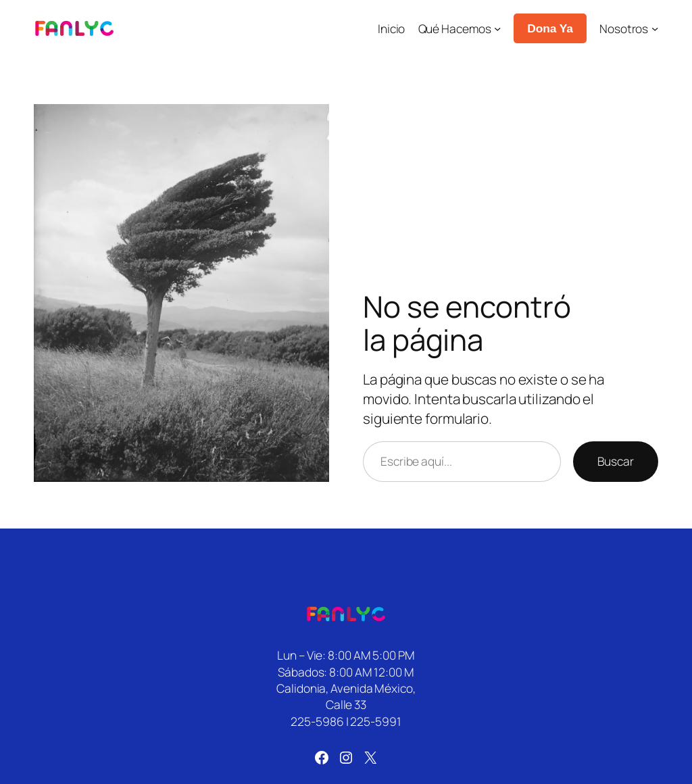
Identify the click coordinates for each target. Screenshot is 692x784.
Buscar (616, 461)
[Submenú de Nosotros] (655, 28)
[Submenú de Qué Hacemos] (497, 28)
